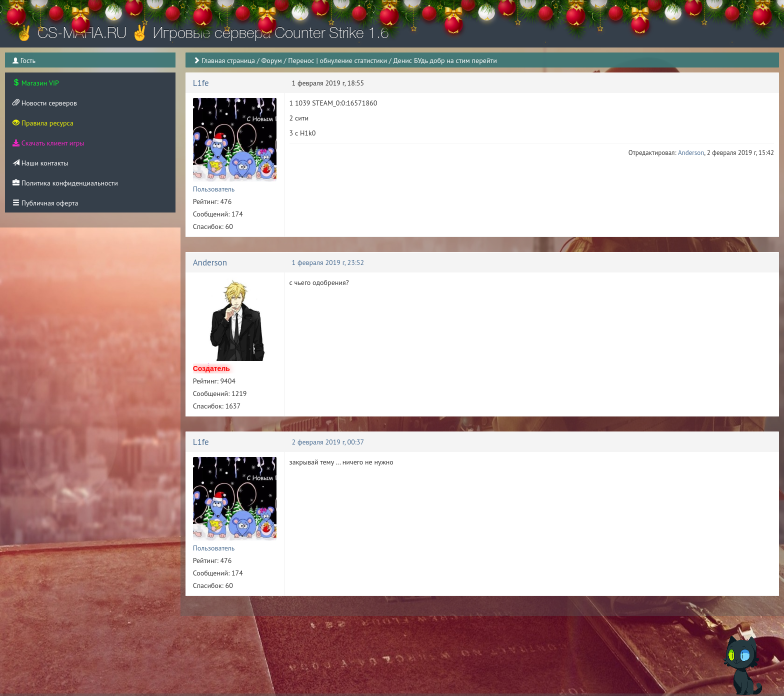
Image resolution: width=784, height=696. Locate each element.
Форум (271, 60)
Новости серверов (45, 103)
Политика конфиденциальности (65, 183)
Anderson (691, 153)
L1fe (201, 83)
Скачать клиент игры (48, 143)
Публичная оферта (45, 203)
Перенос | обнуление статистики (337, 60)
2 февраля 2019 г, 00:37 (328, 442)
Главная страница (228, 60)
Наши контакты (40, 163)
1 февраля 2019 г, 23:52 (328, 262)
